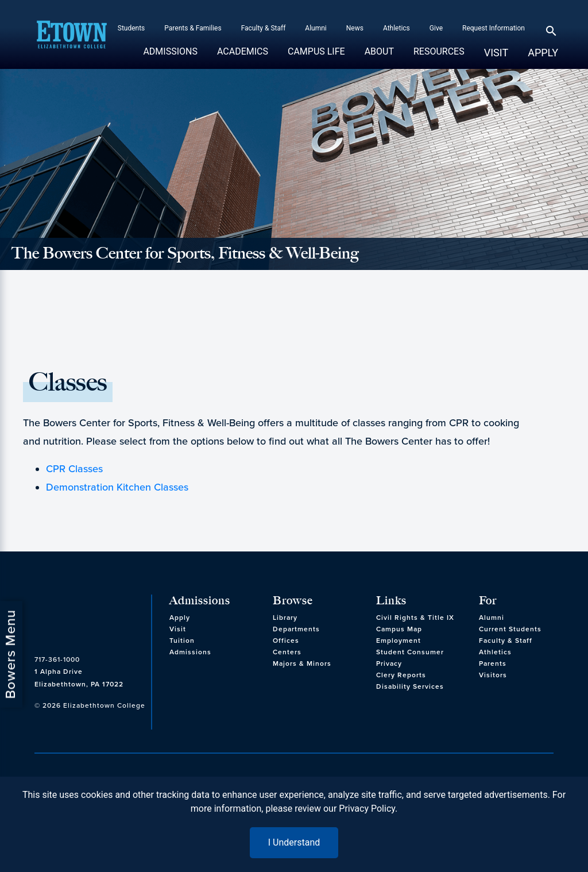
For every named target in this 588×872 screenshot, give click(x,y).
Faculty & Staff (264, 28)
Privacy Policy (367, 809)
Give (436, 28)
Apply (543, 53)
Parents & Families (193, 28)
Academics (243, 57)
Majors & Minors (302, 663)
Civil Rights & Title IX (415, 618)
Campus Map (399, 629)
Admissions (170, 57)
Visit (496, 53)
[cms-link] (90, 617)
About (379, 57)
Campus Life (316, 57)
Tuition (182, 641)
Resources (439, 57)
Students (131, 28)
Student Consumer (410, 652)
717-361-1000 (57, 659)
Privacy (389, 663)
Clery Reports (401, 675)
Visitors (493, 675)
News (355, 28)
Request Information (494, 28)
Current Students (510, 629)
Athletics (396, 28)
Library (285, 618)
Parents (493, 663)
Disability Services (410, 686)
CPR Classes (74, 469)
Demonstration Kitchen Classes (117, 487)
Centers (287, 652)
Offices (286, 641)
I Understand (294, 842)
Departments (296, 629)
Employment (399, 641)
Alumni (316, 28)
